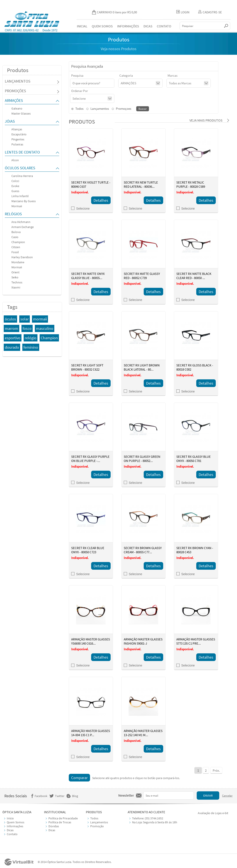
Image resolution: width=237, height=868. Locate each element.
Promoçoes (121, 109)
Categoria (126, 75)
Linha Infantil (20, 196)
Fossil (15, 252)
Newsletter (126, 795)
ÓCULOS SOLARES (20, 168)
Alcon (15, 160)
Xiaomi (16, 287)
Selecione (80, 209)
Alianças (17, 129)
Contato (12, 834)
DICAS (148, 26)
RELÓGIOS (13, 214)
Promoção (97, 826)
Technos (17, 282)
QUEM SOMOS (102, 26)
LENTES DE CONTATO (22, 152)
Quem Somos (16, 822)
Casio (15, 237)
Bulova (16, 232)
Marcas (172, 75)
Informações (15, 826)
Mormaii (17, 206)
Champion (18, 242)
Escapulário (19, 134)
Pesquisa (77, 75)
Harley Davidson (22, 257)
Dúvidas (54, 826)
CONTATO (164, 26)
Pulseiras (17, 144)
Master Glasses (21, 113)
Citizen (16, 247)
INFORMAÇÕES (128, 26)
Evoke (15, 186)
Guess (15, 191)
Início (10, 818)
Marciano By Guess (24, 201)
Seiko (15, 277)
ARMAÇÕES (14, 100)
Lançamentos (98, 109)
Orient (15, 272)
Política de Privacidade (63, 818)
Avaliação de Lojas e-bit (213, 813)
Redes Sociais (16, 796)
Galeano (17, 108)
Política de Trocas (60, 822)
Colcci (15, 181)
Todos (77, 109)
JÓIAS (10, 121)
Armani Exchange (23, 227)
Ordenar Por (80, 91)
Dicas (10, 830)
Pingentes (18, 139)
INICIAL (82, 26)
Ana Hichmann (21, 222)
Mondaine (18, 262)
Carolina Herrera (22, 176)
